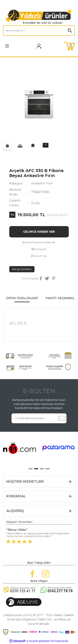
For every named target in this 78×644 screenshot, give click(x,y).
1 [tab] (31, 469)
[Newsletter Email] (34, 418)
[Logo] (39, 16)
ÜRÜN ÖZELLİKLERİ (22, 298)
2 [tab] (36, 469)
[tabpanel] (19, 448)
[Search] (39, 31)
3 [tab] (42, 469)
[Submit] (62, 418)
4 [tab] (47, 469)
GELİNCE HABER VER (39, 232)
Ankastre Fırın (42, 183)
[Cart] (70, 46)
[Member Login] (42, 46)
